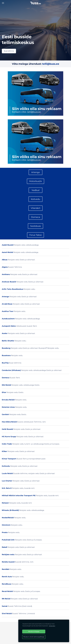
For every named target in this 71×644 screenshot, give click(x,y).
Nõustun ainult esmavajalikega (34, 637)
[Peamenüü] (3, 3)
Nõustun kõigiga (34, 631)
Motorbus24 (35, 181)
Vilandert (36, 208)
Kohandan (52, 626)
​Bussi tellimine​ (9, 51)
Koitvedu (35, 199)
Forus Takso (36, 235)
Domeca (36, 217)
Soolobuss (35, 226)
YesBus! (36, 190)
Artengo (36, 172)
